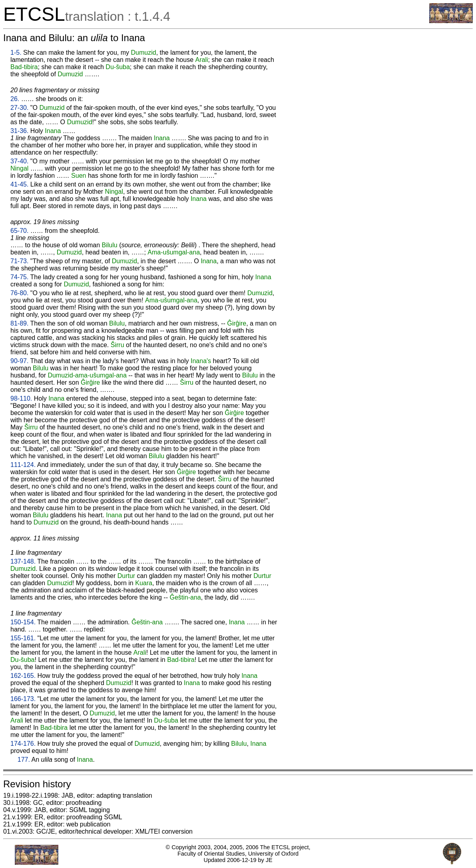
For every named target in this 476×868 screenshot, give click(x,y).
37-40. (19, 161)
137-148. (23, 561)
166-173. (23, 699)
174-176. (23, 744)
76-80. (19, 293)
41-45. (19, 184)
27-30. (19, 108)
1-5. (16, 53)
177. (24, 760)
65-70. (19, 231)
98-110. (21, 398)
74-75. (19, 277)
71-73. (19, 261)
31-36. (19, 131)
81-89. (19, 323)
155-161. (23, 638)
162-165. (23, 676)
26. (15, 99)
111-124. (23, 465)
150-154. (23, 622)
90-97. (19, 361)
